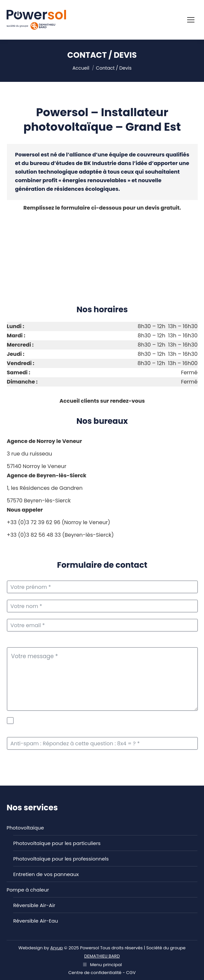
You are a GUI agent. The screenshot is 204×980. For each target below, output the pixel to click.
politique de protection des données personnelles (105, 721)
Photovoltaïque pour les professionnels (61, 859)
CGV (131, 973)
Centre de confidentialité (95, 973)
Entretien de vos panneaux (46, 874)
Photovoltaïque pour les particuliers (57, 843)
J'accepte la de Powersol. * (106, 724)
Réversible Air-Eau (35, 921)
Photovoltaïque (25, 828)
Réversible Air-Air (34, 905)
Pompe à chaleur (28, 890)
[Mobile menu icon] (191, 20)
